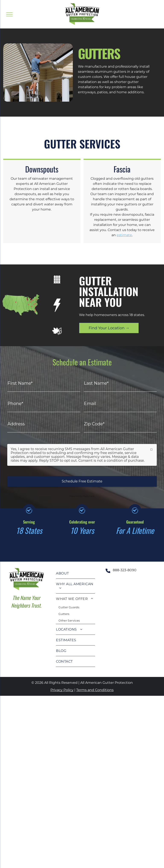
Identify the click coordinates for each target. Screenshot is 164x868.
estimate (124, 235)
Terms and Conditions (95, 690)
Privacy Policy (62, 690)
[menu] (9, 14)
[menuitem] (75, 573)
